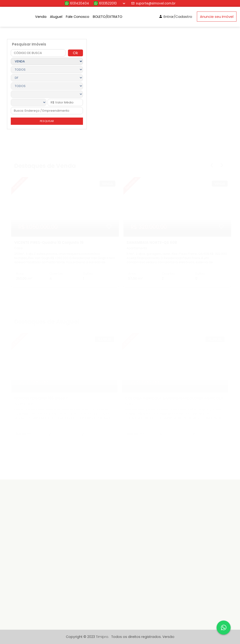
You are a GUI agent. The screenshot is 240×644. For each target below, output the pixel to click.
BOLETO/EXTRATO (108, 17)
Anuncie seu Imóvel (217, 17)
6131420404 (77, 3)
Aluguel (56, 17)
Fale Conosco (78, 17)
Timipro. (102, 637)
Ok (75, 53)
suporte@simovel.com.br (153, 3)
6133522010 (105, 3)
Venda (41, 17)
